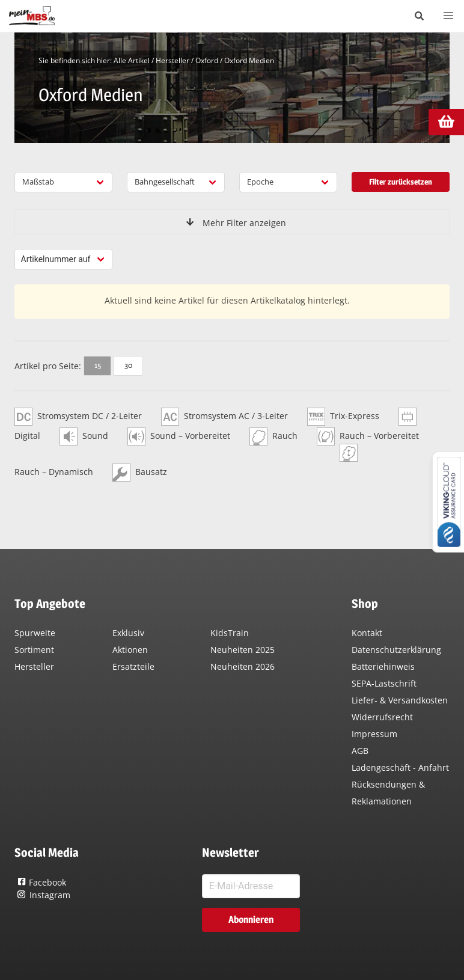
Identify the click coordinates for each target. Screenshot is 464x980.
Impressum (374, 734)
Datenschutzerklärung (396, 650)
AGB (360, 751)
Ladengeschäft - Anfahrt (400, 767)
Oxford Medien (249, 60)
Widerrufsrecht (382, 717)
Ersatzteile (133, 666)
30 (128, 365)
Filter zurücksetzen (401, 182)
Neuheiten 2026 (243, 666)
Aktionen (130, 650)
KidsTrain (230, 633)
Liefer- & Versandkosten (400, 700)
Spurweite (35, 633)
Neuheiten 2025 (243, 650)
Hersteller (172, 60)
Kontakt (367, 633)
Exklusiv (128, 633)
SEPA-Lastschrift (384, 683)
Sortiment (34, 650)
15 (98, 365)
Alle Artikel (132, 60)
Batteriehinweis (383, 666)
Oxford (207, 60)
